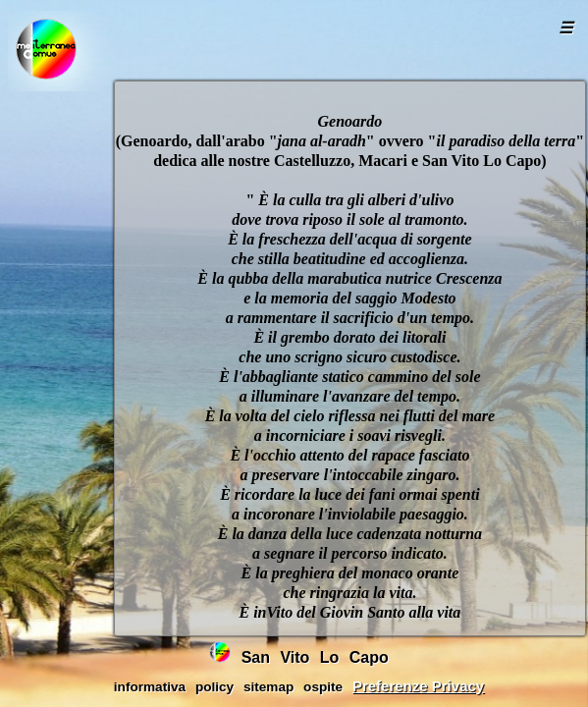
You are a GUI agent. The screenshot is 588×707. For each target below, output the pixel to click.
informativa (150, 687)
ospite (323, 687)
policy (214, 687)
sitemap (268, 687)
